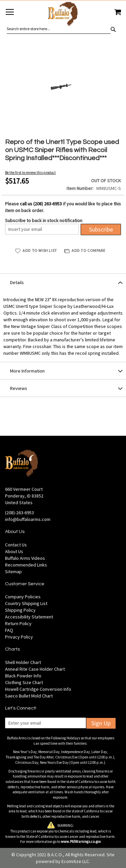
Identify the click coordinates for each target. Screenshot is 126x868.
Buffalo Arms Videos (25, 558)
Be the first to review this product (30, 173)
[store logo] (63, 15)
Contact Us (16, 545)
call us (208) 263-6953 (41, 204)
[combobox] (59, 29)
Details (17, 282)
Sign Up (101, 723)
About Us (14, 551)
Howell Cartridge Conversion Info (38, 689)
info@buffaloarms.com (28, 519)
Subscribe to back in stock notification (44, 220)
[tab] (63, 282)
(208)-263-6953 (19, 513)
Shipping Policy (20, 610)
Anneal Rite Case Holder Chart (35, 669)
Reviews (19, 388)
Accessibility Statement (29, 617)
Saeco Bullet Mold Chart (29, 696)
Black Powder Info (23, 676)
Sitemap (13, 572)
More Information (27, 371)
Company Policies (23, 597)
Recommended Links (26, 565)
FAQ (9, 630)
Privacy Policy (19, 637)
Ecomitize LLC (75, 861)
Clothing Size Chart (24, 682)
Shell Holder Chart (23, 662)
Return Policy (18, 623)
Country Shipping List (26, 603)
